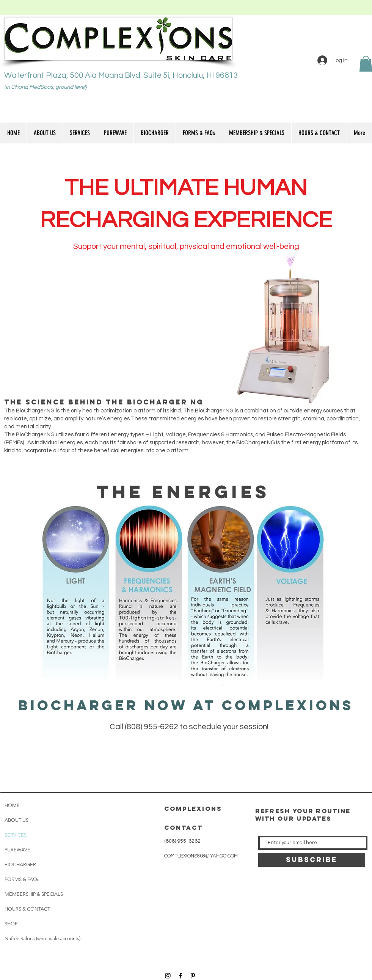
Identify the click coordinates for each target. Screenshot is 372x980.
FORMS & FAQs (22, 879)
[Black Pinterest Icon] (193, 976)
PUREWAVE (17, 850)
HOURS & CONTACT (27, 909)
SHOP (11, 924)
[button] (80, 133)
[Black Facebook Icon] (180, 976)
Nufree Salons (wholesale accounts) (42, 938)
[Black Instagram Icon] (168, 976)
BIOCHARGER (20, 864)
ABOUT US (16, 820)
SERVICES (16, 835)
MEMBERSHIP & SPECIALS (34, 894)
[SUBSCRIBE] (312, 860)
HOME (12, 805)
